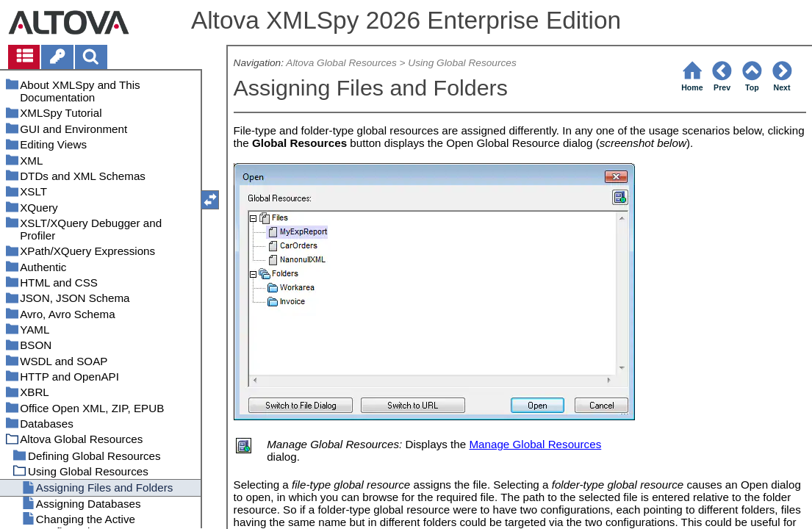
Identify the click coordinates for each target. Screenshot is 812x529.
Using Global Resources (462, 63)
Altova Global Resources (341, 63)
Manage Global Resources (535, 444)
